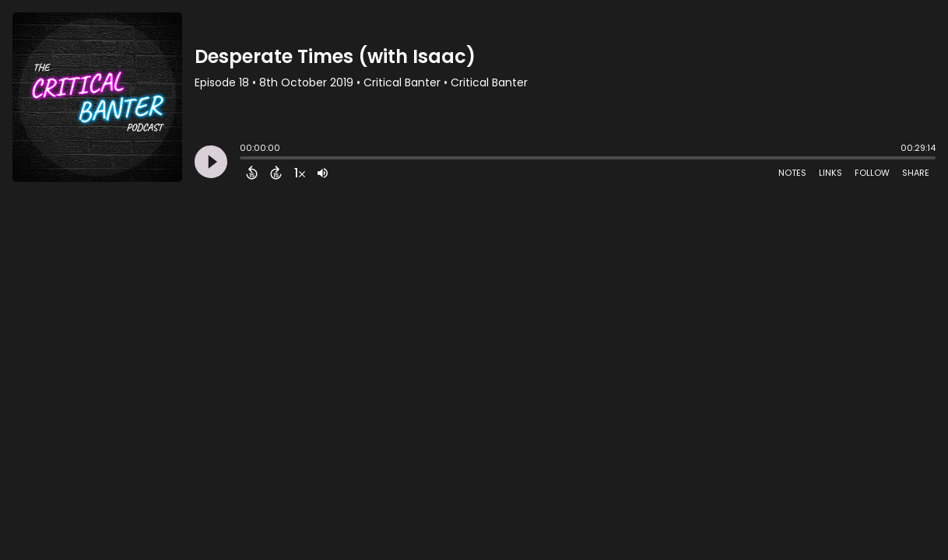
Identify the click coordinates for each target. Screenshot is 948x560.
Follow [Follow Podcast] (872, 173)
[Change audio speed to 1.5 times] (300, 173)
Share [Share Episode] (916, 173)
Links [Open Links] (830, 173)
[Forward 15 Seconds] (276, 173)
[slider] (244, 159)
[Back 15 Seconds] (252, 173)
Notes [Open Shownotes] (792, 173)
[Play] (211, 162)
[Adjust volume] (323, 173)
